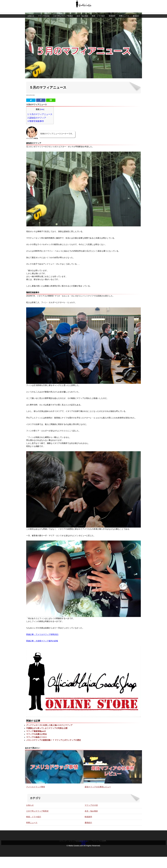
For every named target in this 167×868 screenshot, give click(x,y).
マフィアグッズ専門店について (83, 839)
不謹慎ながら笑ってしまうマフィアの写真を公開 (47, 730)
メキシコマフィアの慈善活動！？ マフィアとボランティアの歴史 (54, 742)
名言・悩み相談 (82, 12)
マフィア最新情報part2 (36, 733)
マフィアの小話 (44, 12)
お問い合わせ (83, 846)
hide (42, 112)
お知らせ (31, 12)
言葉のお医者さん (83, 849)
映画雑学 (112, 12)
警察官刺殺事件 (36, 123)
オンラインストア (83, 842)
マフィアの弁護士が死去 (36, 736)
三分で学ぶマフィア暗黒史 (63, 12)
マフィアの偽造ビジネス (36, 739)
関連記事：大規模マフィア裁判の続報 (42, 643)
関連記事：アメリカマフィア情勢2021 (42, 637)
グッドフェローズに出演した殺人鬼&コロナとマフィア (49, 727)
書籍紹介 (136, 12)
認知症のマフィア (37, 120)
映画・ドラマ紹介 (98, 12)
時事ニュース (124, 12)
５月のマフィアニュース (40, 117)
